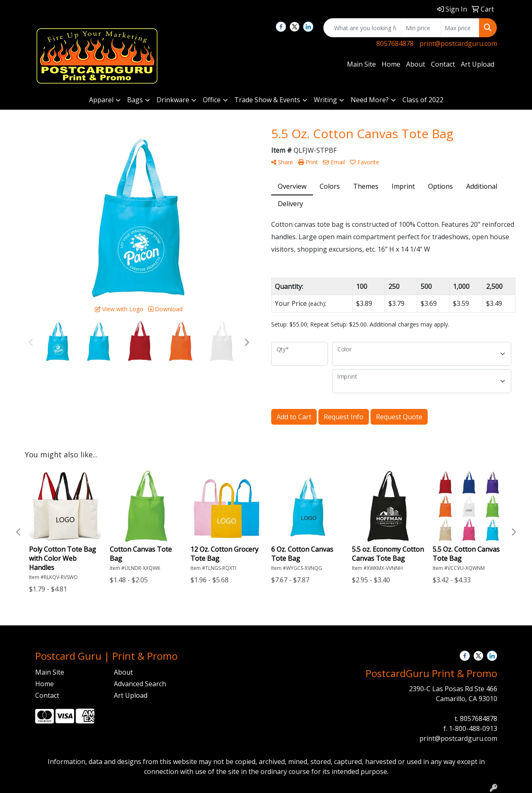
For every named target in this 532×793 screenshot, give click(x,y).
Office (212, 100)
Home (391, 64)
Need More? (370, 100)
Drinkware (173, 100)
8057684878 (395, 43)
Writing (325, 100)
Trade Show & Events (267, 100)
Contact (443, 64)
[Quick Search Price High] (460, 28)
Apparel (101, 100)
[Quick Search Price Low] (421, 28)
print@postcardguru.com (458, 43)
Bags (135, 100)
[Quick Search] (362, 28)
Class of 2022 (423, 100)
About (416, 64)
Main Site (361, 64)
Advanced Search (140, 684)
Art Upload (478, 64)
